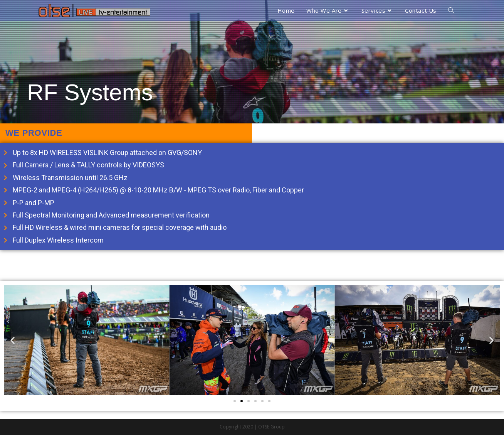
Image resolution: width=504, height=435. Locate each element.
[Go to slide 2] (242, 401)
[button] (13, 340)
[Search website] (451, 11)
